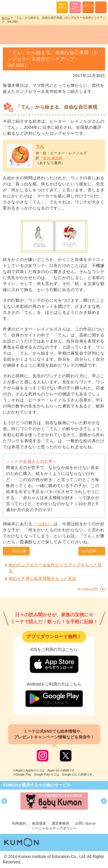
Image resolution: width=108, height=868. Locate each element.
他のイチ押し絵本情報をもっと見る (42, 578)
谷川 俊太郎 (53, 158)
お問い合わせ (86, 823)
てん (40, 146)
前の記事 (19, 551)
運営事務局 (60, 823)
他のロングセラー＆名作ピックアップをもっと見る (55, 568)
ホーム (6, 18)
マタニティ (75, 6)
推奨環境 (39, 823)
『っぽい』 (43, 524)
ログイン (88, 6)
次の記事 (89, 551)
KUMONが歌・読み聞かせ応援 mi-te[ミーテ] (18, 7)
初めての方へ (62, 6)
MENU (101, 7)
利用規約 (19, 823)
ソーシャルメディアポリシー (54, 828)
